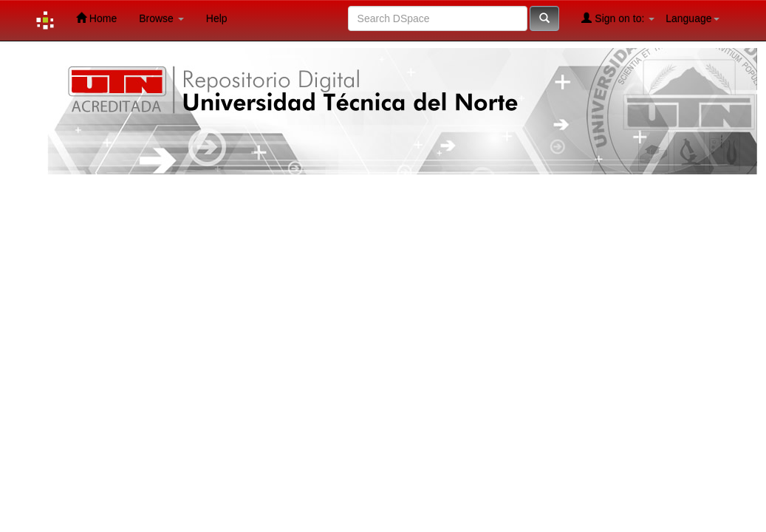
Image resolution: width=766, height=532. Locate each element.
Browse (161, 18)
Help (217, 18)
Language (692, 18)
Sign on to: (618, 18)
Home (96, 18)
